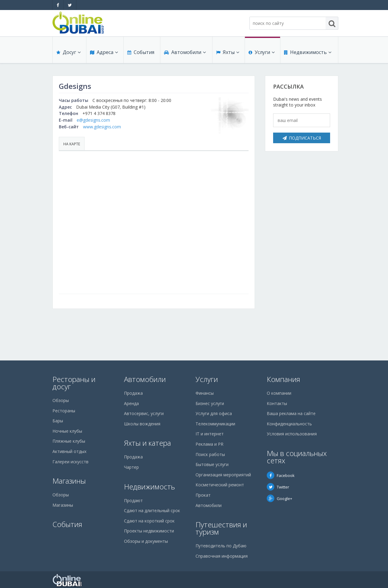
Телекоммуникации (215, 424)
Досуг (69, 52)
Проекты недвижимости (149, 531)
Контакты (277, 403)
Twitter (278, 487)
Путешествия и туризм (221, 528)
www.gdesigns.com (102, 127)
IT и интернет (210, 434)
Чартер (131, 467)
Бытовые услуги (212, 464)
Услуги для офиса (214, 413)
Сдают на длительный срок (152, 510)
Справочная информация (222, 556)
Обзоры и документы (146, 541)
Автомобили (185, 52)
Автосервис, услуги (144, 413)
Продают (133, 500)
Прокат (203, 495)
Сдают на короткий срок (149, 521)
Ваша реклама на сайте (291, 413)
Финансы (205, 393)
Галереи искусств (70, 462)
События (141, 52)
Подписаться (302, 138)
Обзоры (61, 400)
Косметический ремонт (220, 485)
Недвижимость (308, 52)
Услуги (262, 52)
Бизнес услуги (210, 403)
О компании (279, 393)
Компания (283, 379)
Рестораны (64, 411)
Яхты (228, 52)
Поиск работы (210, 454)
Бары (58, 421)
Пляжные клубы (69, 441)
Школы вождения (142, 424)
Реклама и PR (209, 444)
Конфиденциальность (289, 424)
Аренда (131, 403)
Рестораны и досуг (74, 383)
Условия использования (292, 434)
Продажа (133, 393)
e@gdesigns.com (93, 120)
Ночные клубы (67, 431)
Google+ (279, 498)
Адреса (104, 52)
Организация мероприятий (223, 475)
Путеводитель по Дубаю (221, 546)
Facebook (281, 475)
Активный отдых (69, 451)
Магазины (69, 481)
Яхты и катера (147, 443)
